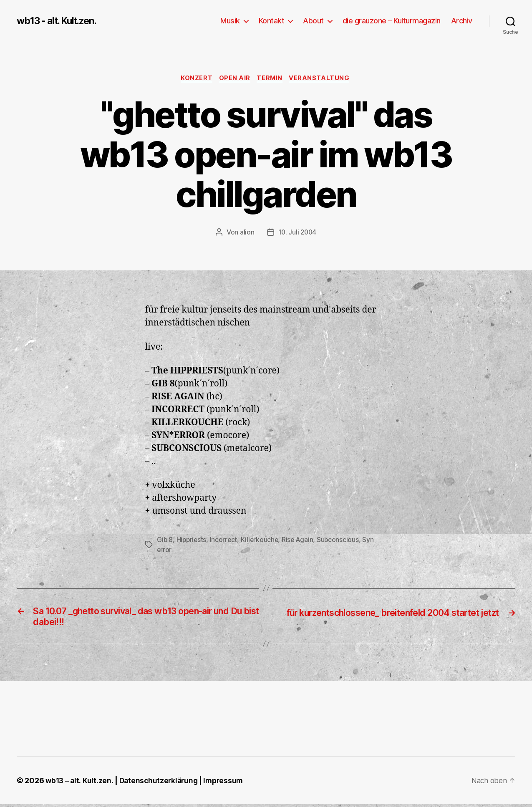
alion (246, 233)
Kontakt (272, 21)
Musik (230, 21)
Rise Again (301, 540)
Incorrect (225, 540)
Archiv (462, 21)
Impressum (228, 783)
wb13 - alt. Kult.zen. (61, 21)
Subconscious (341, 540)
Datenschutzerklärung (161, 783)
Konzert (194, 79)
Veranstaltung (323, 79)
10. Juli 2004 (298, 233)
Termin (271, 79)
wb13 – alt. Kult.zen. (80, 783)
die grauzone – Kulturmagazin (392, 21)
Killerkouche (262, 540)
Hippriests (192, 540)
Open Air (234, 79)
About (313, 21)
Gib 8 (165, 540)
